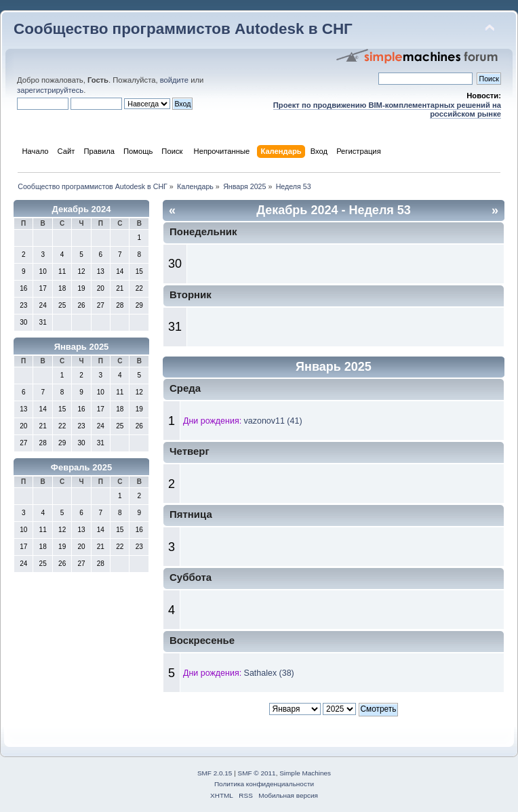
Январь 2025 (82, 347)
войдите (174, 80)
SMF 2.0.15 (215, 773)
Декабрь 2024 (82, 209)
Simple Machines (305, 773)
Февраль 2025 (81, 467)
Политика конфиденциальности (264, 784)
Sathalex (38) (269, 673)
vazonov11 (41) (273, 421)
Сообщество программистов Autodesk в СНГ (183, 29)
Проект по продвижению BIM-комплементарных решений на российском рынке (387, 109)
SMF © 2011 (257, 773)
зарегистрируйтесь (50, 90)
